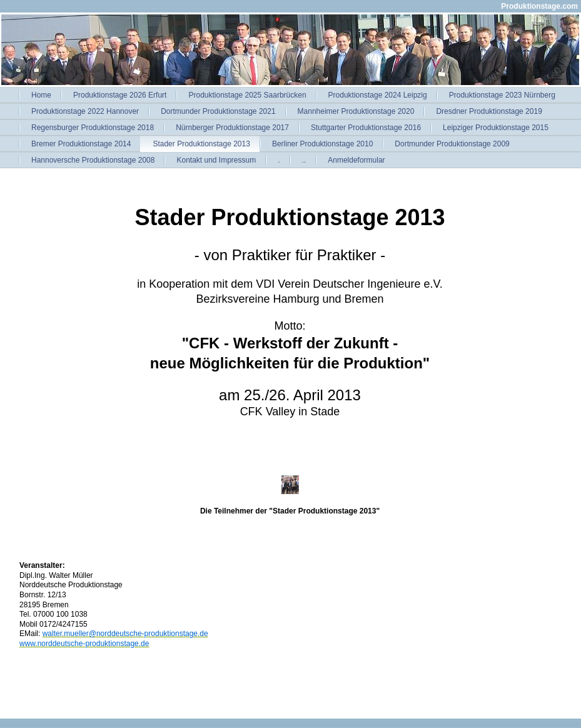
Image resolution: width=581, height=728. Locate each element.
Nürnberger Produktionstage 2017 (232, 128)
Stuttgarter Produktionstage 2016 (366, 128)
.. (304, 160)
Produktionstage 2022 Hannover (85, 111)
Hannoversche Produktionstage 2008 (93, 160)
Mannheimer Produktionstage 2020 (356, 111)
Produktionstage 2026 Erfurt (120, 95)
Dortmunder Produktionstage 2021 (218, 111)
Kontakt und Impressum (216, 160)
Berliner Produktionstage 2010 (322, 144)
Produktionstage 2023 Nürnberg (502, 95)
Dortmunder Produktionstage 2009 (452, 144)
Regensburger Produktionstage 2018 (93, 128)
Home (41, 95)
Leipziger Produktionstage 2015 (496, 128)
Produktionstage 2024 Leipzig (378, 95)
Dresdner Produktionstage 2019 (489, 111)
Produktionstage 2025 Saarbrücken (247, 95)
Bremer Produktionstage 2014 (81, 144)
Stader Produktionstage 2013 (201, 144)
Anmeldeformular (356, 160)
